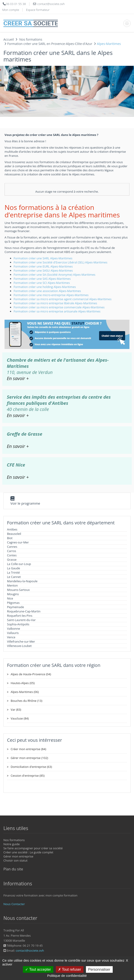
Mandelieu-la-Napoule (22, 581)
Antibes (12, 529)
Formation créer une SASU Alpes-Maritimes (43, 270)
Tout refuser (70, 969)
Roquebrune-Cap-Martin (24, 611)
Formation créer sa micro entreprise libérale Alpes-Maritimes (55, 303)
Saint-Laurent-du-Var (21, 620)
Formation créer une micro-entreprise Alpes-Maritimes (51, 295)
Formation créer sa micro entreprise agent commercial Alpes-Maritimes (63, 299)
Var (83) (16, 710)
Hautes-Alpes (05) (23, 683)
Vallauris (13, 633)
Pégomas (13, 603)
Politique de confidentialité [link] (67, 976)
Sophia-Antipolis (18, 624)
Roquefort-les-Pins (20, 616)
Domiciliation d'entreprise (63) (31, 767)
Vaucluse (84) (20, 718)
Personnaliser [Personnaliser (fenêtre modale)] (99, 969)
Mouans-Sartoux (18, 590)
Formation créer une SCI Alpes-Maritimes (42, 283)
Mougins (13, 594)
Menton (12, 585)
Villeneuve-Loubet (19, 646)
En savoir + (18, 378)
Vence (11, 637)
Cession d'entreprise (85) (28, 776)
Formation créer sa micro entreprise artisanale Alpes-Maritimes (57, 311)
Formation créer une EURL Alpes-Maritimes (43, 266)
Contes (12, 555)
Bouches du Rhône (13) (27, 701)
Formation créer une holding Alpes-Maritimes (45, 287)
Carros (12, 551)
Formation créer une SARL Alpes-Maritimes (43, 258)
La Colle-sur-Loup (19, 564)
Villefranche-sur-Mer (21, 641)
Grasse (12, 560)
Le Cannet (14, 577)
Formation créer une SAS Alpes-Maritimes (42, 279)
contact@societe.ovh (30, 951)
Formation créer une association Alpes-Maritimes (47, 291)
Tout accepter (38, 969)
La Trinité (13, 572)
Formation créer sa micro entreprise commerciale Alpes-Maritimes (59, 307)
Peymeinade (16, 607)
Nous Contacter (14, 904)
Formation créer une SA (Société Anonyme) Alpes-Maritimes (54, 275)
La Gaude (13, 568)
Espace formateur (38, 10)
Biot (10, 538)
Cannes (12, 547)
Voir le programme (25, 503)
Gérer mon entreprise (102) (29, 758)
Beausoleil (14, 534)
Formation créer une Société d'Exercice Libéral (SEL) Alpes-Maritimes (60, 262)
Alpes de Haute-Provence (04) (31, 674)
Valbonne (13, 629)
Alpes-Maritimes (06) (25, 692)
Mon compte (11, 10)
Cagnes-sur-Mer (18, 542)
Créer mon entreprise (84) (28, 749)
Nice (10, 598)
